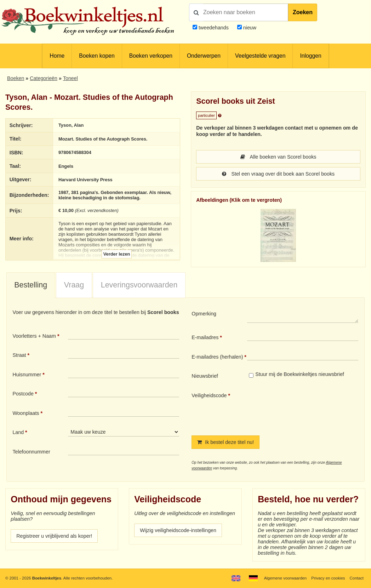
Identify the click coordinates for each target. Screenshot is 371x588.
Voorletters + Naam (34, 336)
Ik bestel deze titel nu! (226, 442)
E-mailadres (205, 337)
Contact (357, 578)
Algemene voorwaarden (285, 578)
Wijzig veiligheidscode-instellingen (178, 530)
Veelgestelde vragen (260, 56)
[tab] (31, 285)
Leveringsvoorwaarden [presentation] (139, 285)
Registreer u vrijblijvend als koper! (54, 536)
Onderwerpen (204, 56)
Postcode (23, 394)
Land (18, 432)
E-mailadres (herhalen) (217, 357)
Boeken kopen (97, 56)
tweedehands (214, 28)
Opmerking (204, 314)
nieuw (249, 28)
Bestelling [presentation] (31, 285)
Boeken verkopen (151, 56)
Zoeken (303, 12)
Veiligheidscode (209, 395)
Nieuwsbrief (205, 376)
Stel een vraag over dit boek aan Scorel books (278, 174)
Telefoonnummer (31, 452)
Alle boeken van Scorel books (278, 157)
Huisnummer (27, 375)
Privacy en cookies (328, 578)
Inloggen (310, 56)
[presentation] (306, 408)
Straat (19, 355)
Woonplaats (26, 413)
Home (57, 56)
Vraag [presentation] (74, 285)
